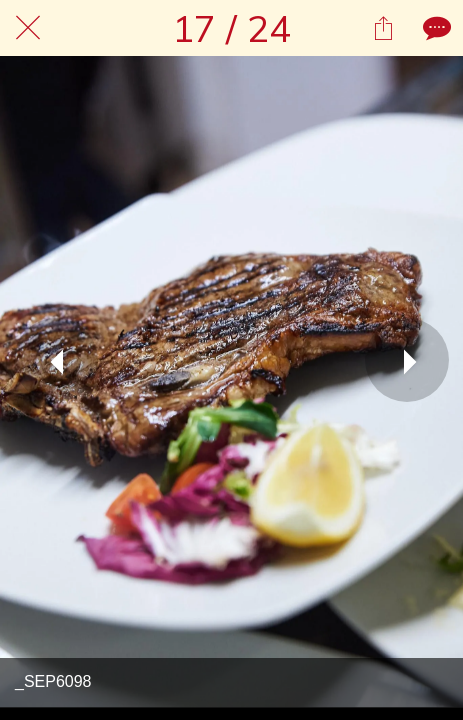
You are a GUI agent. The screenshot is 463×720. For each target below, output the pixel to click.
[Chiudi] (28, 28)
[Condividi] (383, 28)
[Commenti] (435, 28)
